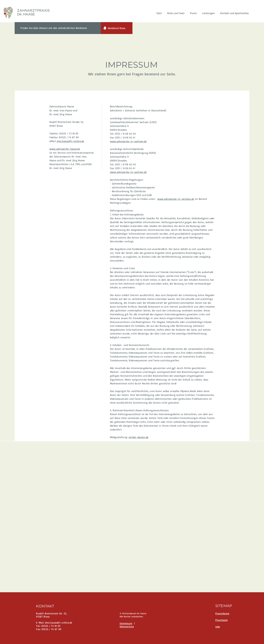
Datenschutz (127, 626)
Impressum (126, 623)
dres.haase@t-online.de (70, 141)
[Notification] (105, 28)
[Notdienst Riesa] (117, 28)
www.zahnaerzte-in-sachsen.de (128, 141)
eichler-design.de (139, 437)
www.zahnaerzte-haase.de (65, 149)
